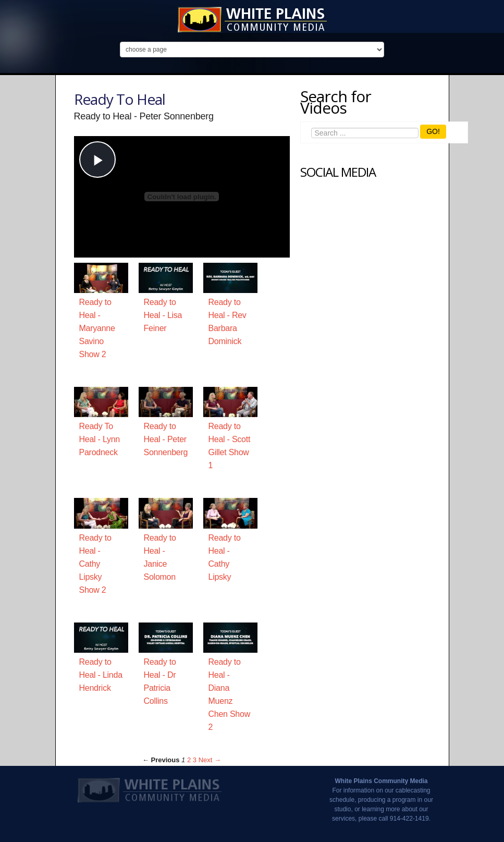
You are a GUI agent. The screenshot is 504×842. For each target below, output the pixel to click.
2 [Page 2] (189, 760)
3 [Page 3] (195, 760)
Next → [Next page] (210, 760)
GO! (433, 131)
